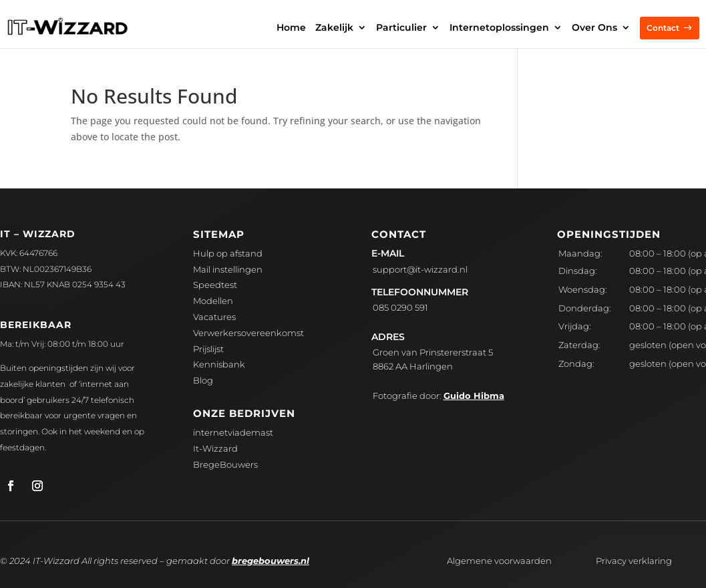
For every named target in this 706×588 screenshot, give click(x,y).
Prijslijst (208, 349)
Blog (203, 380)
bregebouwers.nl (271, 561)
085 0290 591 (400, 307)
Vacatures (214, 317)
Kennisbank (219, 364)
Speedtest (215, 285)
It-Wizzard (215, 448)
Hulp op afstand (228, 253)
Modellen (213, 301)
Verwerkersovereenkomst (248, 333)
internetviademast (233, 432)
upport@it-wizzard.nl (420, 269)
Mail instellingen (228, 269)
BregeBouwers (225, 464)
